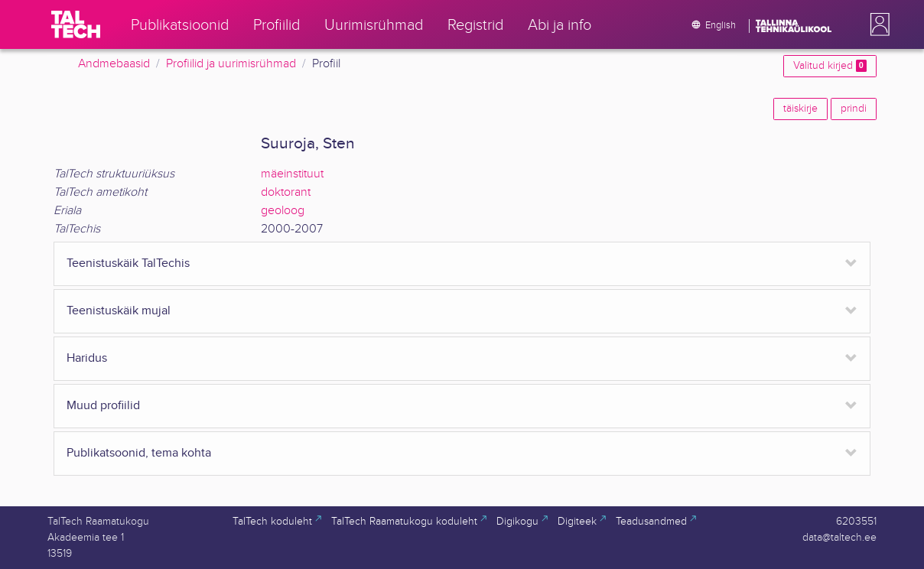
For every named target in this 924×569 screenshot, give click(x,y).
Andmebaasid (114, 64)
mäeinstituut (292, 174)
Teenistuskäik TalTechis (128, 263)
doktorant (286, 192)
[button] (877, 24)
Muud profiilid (103, 406)
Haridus (87, 358)
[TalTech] (76, 24)
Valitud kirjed (830, 66)
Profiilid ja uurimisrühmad (231, 64)
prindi (854, 109)
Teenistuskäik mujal (119, 311)
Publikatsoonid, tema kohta (139, 453)
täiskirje (800, 109)
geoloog (283, 211)
